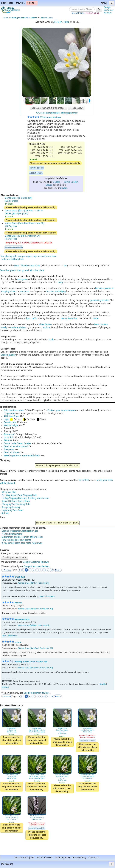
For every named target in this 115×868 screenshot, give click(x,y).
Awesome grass (22, 619)
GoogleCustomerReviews (109, 10)
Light (6, 419)
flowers (49, 324)
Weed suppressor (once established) (22, 456)
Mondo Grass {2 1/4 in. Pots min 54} (33, 583)
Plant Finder (7, 3)
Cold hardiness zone (14, 410)
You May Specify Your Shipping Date (19, 495)
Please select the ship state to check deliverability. (55, 163)
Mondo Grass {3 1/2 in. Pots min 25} (33, 625)
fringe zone (9, 413)
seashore (25, 291)
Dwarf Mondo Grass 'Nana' (27, 266)
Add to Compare (36, 173)
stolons (47, 327)
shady (60, 282)
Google (56, 182)
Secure (49, 185)
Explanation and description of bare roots (22, 537)
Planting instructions (12, 534)
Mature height (11, 425)
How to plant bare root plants (16, 540)
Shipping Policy (63, 858)
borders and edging (56, 291)
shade (96, 318)
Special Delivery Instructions (16, 501)
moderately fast (18, 327)
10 (52, 570)
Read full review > (47, 596)
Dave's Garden (71, 182)
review (18, 642)
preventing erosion (100, 300)
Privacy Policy (79, 858)
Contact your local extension (62, 410)
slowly (4, 327)
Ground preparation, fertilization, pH (20, 531)
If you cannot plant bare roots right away (22, 543)
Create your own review (14, 557)
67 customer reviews (44, 117)
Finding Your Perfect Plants (25, 18)
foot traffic (32, 318)
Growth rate (10, 422)
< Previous (7, 570)
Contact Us (94, 858)
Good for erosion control (16, 447)
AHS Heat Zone (11, 416)
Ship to (32, 3)
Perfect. (18, 603)
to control (84, 480)
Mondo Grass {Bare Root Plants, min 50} (35, 609)
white (41, 324)
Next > (58, 570)
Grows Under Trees (13, 443)
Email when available (14, 247)
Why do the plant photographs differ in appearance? (57, 113)
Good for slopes (12, 453)
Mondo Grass (47, 18)
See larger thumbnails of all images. (48, 108)
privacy (64, 188)
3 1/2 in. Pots (61, 22)
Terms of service (45, 858)
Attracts (8, 440)
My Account (7, 864)
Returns (5, 513)
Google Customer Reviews (36, 562)
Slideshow (76, 108)
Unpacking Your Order (12, 510)
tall (65, 266)
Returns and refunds (24, 858)
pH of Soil (9, 437)
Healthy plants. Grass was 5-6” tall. (31, 662)
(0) (104, 3)
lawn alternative (69, 318)
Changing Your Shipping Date (16, 504)
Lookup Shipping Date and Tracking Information (25, 498)
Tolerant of (9, 434)
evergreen (23, 279)
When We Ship (9, 492)
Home (6, 18)
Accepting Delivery (11, 507)
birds (97, 324)
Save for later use (37, 168)
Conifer (28, 443)
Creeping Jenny (8, 355)
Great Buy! (20, 577)
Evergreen (9, 450)
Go (99, 9)
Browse (20, 3)
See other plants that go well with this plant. (22, 270)
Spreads (104, 324)
